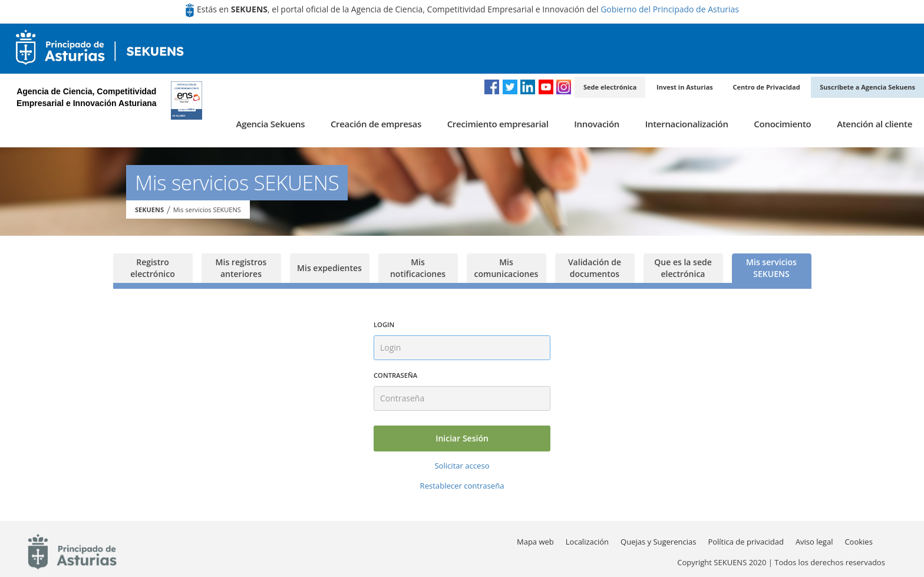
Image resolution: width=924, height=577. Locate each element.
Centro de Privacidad (766, 87)
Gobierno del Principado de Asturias (670, 9)
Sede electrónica (610, 87)
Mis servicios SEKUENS (207, 210)
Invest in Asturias (685, 87)
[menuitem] (271, 124)
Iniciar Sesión (462, 438)
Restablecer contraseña (462, 486)
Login (384, 324)
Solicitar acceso (462, 466)
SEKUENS (149, 210)
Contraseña (395, 375)
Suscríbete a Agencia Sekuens (867, 87)
